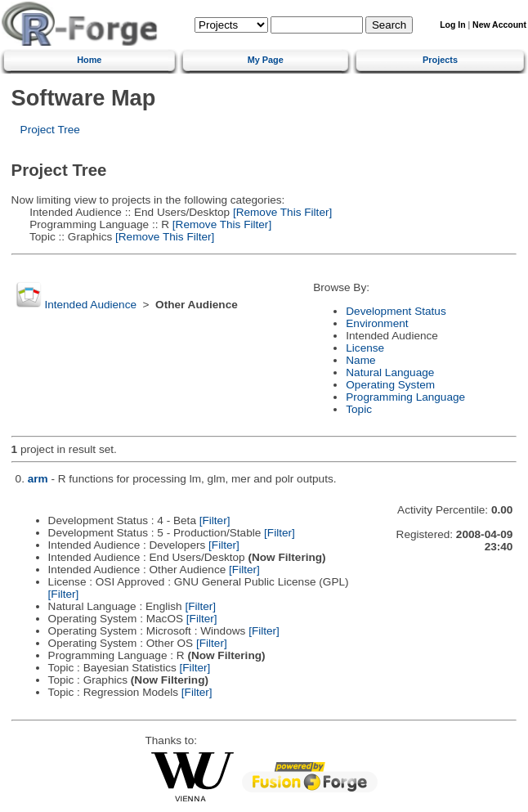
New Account (499, 25)
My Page (266, 60)
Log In (452, 25)
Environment (377, 323)
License (365, 348)
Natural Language (390, 372)
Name (360, 360)
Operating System (390, 385)
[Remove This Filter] (281, 212)
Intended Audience (90, 305)
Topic (359, 409)
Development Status (396, 311)
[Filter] (215, 520)
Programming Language (405, 397)
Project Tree (50, 130)
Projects (440, 60)
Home (89, 60)
